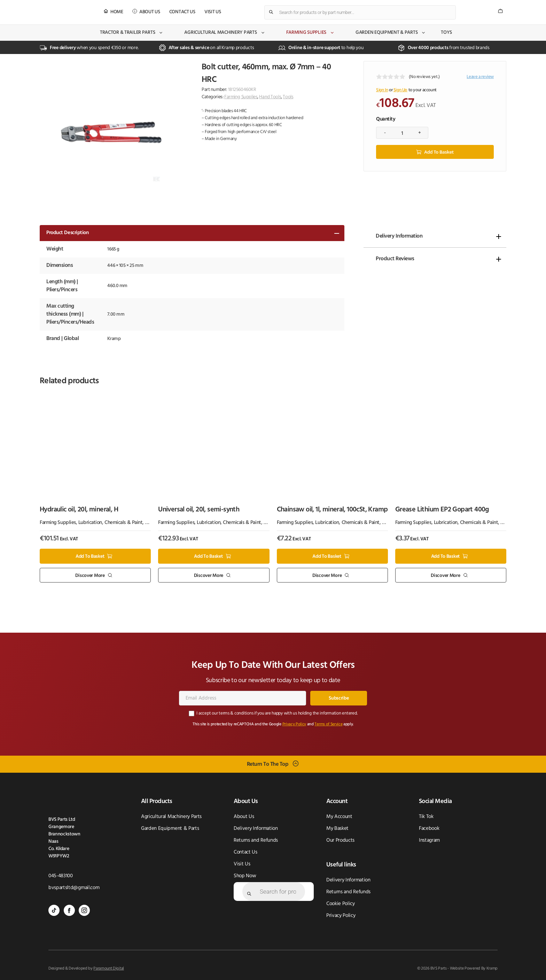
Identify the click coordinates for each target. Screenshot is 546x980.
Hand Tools (270, 97)
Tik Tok (426, 817)
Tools (288, 97)
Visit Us (213, 12)
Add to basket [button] (90, 557)
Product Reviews (395, 259)
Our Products (340, 840)
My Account (339, 817)
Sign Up (400, 90)
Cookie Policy (341, 904)
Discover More (90, 575)
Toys (446, 33)
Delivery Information (399, 236)
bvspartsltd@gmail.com (74, 888)
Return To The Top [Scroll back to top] (268, 764)
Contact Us (182, 12)
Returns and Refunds (256, 840)
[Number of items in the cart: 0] (500, 11)
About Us (150, 12)
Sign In (382, 90)
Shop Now (245, 876)
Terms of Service (328, 724)
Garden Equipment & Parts (391, 33)
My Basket (337, 829)
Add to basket (439, 152)
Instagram (429, 840)
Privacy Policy (294, 724)
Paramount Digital (109, 969)
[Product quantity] (402, 133)
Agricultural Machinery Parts (225, 33)
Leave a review (480, 77)
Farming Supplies (311, 33)
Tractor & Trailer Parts (132, 33)
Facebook (429, 829)
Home (117, 12)
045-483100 (61, 876)
